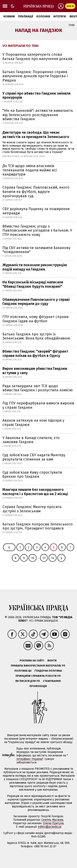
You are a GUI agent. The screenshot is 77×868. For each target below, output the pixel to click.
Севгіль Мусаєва (52, 820)
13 (44, 558)
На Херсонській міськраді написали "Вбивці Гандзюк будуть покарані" (33, 284)
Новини (9, 16)
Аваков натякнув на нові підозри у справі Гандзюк (33, 423)
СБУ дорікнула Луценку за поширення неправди (36, 211)
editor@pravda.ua (50, 827)
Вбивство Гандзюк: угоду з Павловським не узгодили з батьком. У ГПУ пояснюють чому (37, 230)
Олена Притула (53, 823)
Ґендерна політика (48, 671)
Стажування (52, 681)
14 (53, 558)
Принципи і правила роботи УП (38, 676)
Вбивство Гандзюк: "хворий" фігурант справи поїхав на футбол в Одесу (35, 354)
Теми (71, 25)
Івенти (52, 660)
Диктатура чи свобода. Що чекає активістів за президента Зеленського (36, 135)
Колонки (43, 16)
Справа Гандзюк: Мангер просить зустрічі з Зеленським (32, 509)
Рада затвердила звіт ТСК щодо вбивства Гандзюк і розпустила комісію (38, 388)
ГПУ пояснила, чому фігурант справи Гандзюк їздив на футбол (35, 319)
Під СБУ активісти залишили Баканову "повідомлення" (36, 250)
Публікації (26, 16)
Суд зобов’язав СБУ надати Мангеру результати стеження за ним (34, 457)
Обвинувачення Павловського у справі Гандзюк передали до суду (36, 302)
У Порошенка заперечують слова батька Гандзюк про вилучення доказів (37, 57)
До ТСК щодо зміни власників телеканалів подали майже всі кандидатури (30, 170)
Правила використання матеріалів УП (38, 666)
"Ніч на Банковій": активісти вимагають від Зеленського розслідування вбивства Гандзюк (38, 115)
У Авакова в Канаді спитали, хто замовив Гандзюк (31, 440)
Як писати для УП (28, 681)
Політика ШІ (23, 671)
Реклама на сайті (32, 660)
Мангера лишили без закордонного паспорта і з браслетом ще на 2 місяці (35, 492)
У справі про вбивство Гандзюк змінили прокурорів (36, 96)
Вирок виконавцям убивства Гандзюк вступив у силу (35, 371)
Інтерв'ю (60, 16)
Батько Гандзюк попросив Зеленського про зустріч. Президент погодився (38, 526)
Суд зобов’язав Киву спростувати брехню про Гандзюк (32, 475)
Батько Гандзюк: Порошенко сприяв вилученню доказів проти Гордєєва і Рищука (35, 76)
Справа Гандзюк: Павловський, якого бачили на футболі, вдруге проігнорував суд (36, 192)
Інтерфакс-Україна (29, 759)
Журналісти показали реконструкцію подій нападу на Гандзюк (35, 267)
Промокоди (38, 686)
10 (33, 558)
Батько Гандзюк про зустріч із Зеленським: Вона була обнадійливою (36, 336)
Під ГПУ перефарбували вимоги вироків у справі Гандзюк (38, 405)
